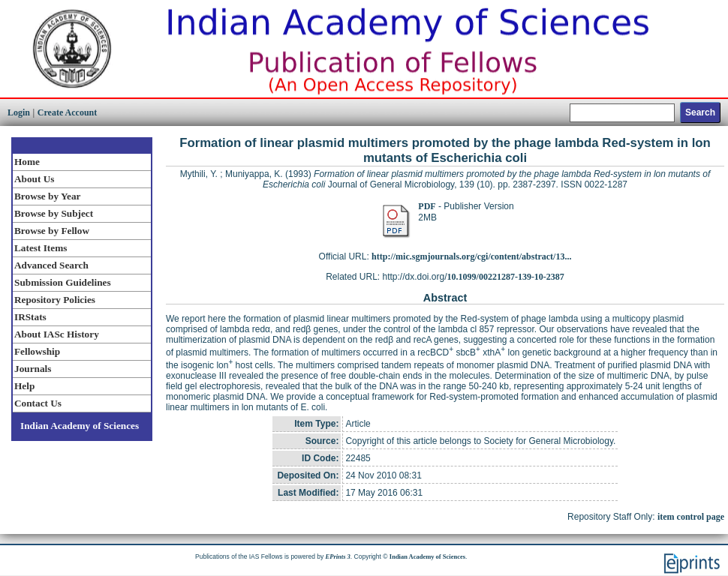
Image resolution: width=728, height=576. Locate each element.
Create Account (67, 112)
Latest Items (41, 248)
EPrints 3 (338, 556)
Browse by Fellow (52, 231)
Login (19, 112)
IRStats (30, 317)
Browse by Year (47, 196)
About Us (34, 179)
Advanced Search (51, 265)
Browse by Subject (54, 213)
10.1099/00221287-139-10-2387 (506, 277)
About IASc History (57, 334)
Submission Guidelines (63, 282)
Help (24, 386)
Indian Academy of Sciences (80, 426)
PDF (427, 206)
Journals (33, 369)
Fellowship (37, 351)
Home (27, 162)
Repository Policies (55, 300)
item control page (691, 517)
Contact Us (38, 403)
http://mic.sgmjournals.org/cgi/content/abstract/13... (471, 256)
